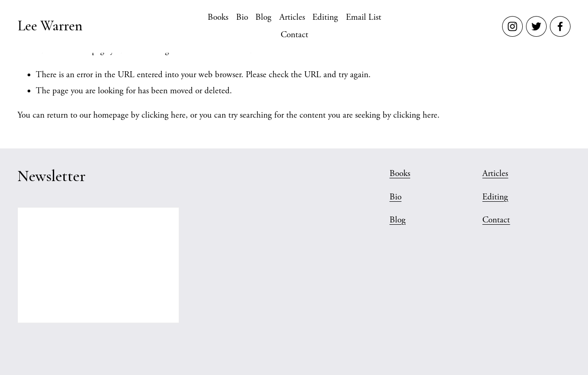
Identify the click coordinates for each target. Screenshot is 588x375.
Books (218, 17)
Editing (325, 17)
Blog (263, 17)
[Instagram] (512, 26)
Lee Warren (50, 26)
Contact (294, 35)
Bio (242, 17)
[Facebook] (560, 26)
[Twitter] (536, 26)
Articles (292, 17)
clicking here (164, 115)
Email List (364, 17)
